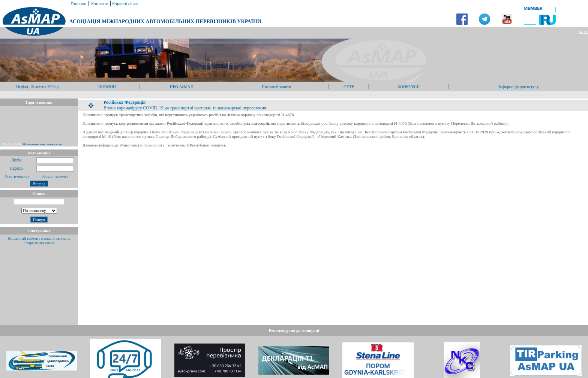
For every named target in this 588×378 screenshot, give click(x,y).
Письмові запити (277, 87)
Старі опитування (39, 243)
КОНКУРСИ (409, 87)
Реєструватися (16, 176)
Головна (78, 4)
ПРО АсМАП (182, 87)
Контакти (100, 4)
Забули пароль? (55, 176)
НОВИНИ (107, 87)
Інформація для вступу (519, 87)
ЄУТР (349, 87)
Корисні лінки (124, 4)
